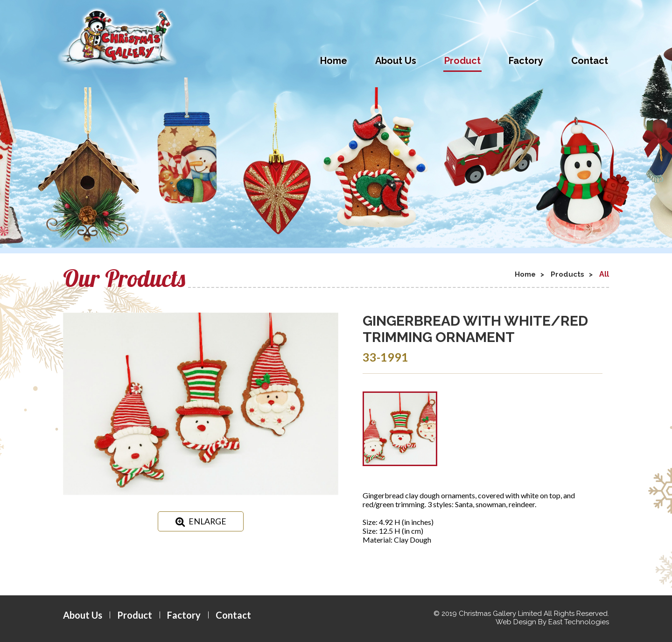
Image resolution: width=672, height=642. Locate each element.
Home (334, 61)
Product (462, 61)
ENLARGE (201, 522)
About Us (396, 61)
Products (566, 274)
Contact (590, 61)
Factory (526, 61)
